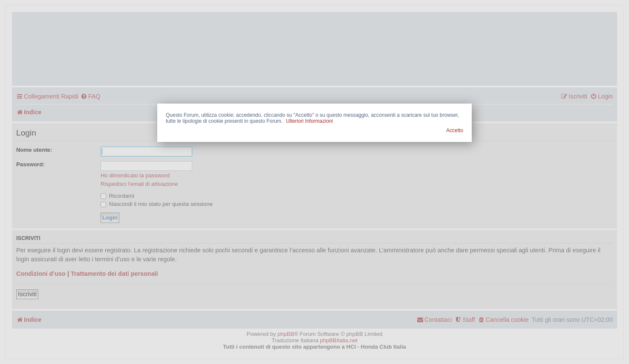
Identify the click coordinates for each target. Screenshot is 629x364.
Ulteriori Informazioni (309, 121)
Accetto (455, 130)
